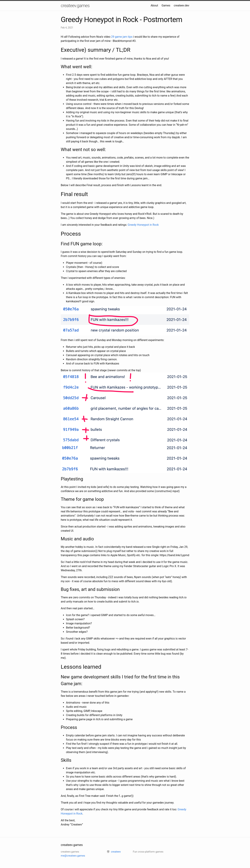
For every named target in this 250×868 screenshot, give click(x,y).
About (154, 5)
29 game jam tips (122, 37)
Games (166, 5)
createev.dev (182, 5)
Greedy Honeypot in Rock (143, 225)
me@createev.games (73, 856)
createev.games (75, 6)
